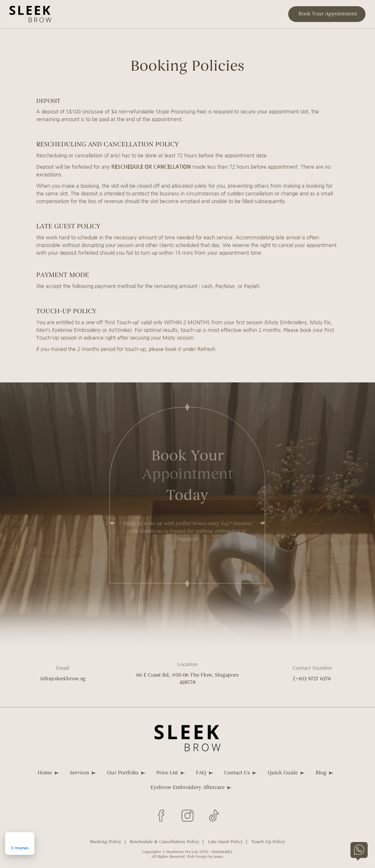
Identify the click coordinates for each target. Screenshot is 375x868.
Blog (321, 773)
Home (45, 773)
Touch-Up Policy (268, 842)
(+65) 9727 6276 (312, 679)
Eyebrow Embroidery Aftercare (187, 788)
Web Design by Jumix (205, 857)
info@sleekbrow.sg (63, 679)
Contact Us (237, 773)
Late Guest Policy (225, 842)
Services (79, 773)
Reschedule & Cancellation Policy (164, 842)
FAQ (201, 773)
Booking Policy (106, 842)
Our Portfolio (123, 773)
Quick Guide (283, 773)
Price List (167, 773)
